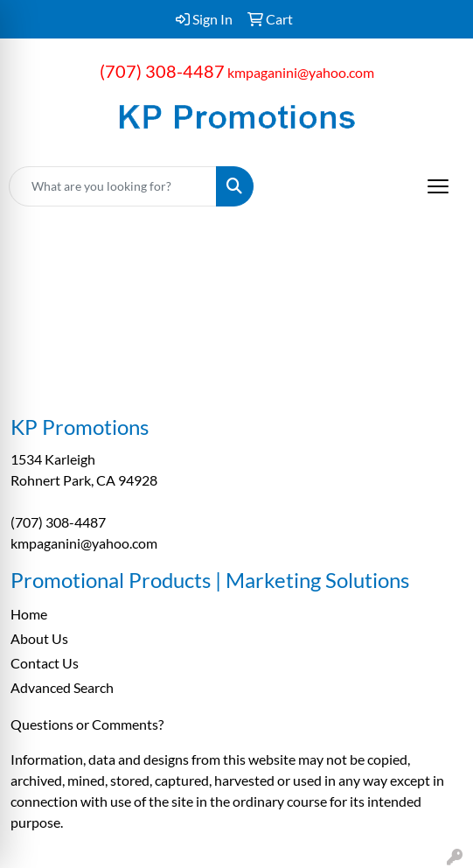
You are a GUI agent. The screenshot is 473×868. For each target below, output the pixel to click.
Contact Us (45, 663)
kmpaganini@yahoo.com (301, 72)
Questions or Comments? (87, 724)
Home (29, 614)
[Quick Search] (113, 186)
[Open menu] (438, 186)
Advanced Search (62, 687)
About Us (39, 638)
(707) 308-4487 (162, 71)
